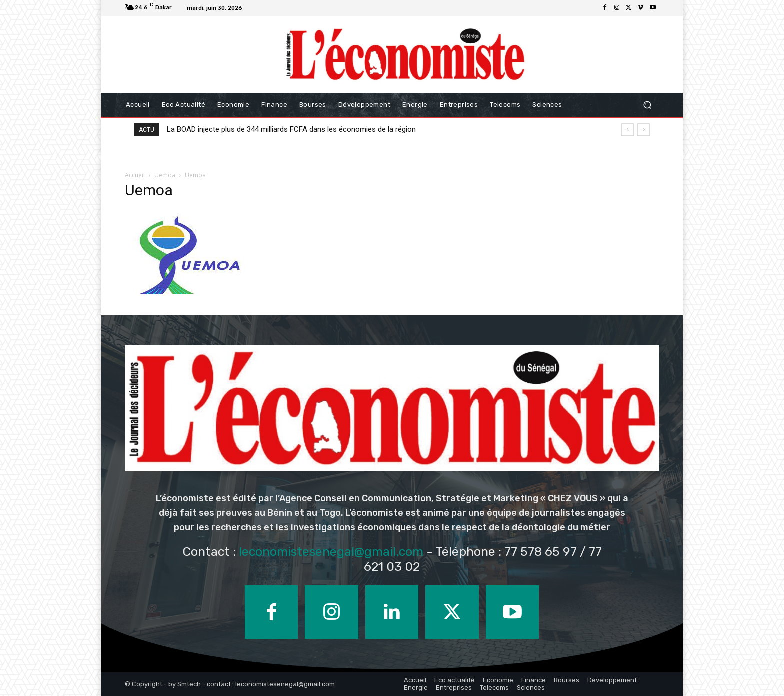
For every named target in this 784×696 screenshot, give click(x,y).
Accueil (135, 175)
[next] (644, 130)
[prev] (628, 130)
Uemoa (165, 175)
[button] (647, 105)
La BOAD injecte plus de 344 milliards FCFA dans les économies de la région (291, 129)
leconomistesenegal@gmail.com (331, 552)
